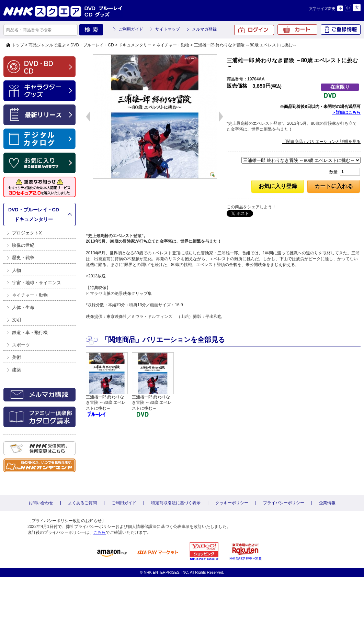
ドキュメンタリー (135, 45)
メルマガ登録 (204, 29)
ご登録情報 (341, 30)
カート (297, 30)
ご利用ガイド (131, 29)
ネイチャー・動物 (173, 45)
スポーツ (21, 345)
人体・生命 (23, 307)
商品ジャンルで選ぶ (47, 45)
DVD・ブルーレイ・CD (92, 45)
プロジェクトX (27, 233)
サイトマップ (168, 29)
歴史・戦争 (23, 258)
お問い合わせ (41, 503)
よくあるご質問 (82, 503)
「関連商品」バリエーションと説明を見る (321, 142)
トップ (18, 45)
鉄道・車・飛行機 (30, 333)
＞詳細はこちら (346, 112)
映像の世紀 (23, 245)
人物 (16, 270)
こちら (100, 532)
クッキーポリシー (232, 503)
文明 (16, 320)
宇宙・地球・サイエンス (37, 283)
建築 (16, 370)
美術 (16, 357)
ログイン (254, 30)
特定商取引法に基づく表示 (176, 503)
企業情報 (327, 503)
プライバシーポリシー (284, 503)
